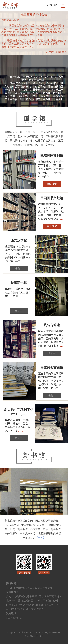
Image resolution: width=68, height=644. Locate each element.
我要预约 (52, 5)
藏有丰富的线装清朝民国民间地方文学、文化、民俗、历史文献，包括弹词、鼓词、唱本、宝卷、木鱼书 (51, 381)
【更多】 (58, 99)
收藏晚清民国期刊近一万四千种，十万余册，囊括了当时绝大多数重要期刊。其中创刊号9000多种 (51, 169)
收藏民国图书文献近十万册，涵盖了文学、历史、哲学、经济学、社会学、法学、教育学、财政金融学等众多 (51, 211)
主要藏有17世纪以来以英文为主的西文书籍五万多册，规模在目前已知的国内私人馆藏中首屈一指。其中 (18, 254)
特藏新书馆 (19, 283)
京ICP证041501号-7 (34, 636)
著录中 (19, 269)
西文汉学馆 (19, 240)
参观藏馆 (52, 184)
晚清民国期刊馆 (52, 156)
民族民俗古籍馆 (52, 367)
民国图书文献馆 (52, 198)
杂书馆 (16, 5)
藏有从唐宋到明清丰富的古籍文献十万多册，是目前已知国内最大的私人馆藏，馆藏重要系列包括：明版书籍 (51, 338)
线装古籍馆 (52, 325)
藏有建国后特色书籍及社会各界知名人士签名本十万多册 (18, 292)
